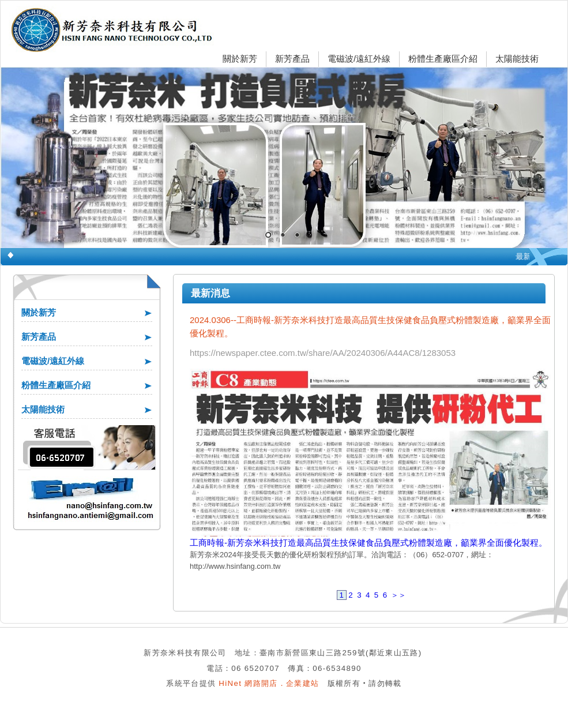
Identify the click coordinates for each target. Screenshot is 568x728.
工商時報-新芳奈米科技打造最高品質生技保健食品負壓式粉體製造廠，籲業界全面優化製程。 (368, 543)
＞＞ (398, 595)
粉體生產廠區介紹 (443, 59)
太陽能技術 (517, 59)
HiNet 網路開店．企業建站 (269, 683)
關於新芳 (240, 59)
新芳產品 (292, 59)
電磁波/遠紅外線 (359, 59)
